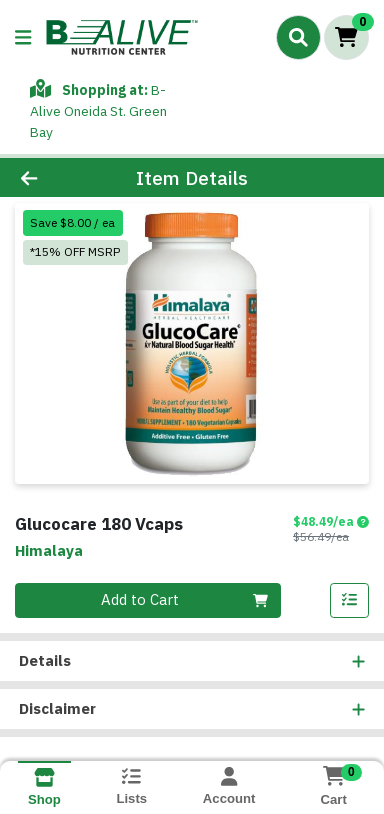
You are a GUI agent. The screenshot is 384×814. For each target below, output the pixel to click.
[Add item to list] (350, 601)
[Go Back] (59, 178)
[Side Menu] (23, 37)
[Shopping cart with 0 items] (346, 37)
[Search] (298, 37)
